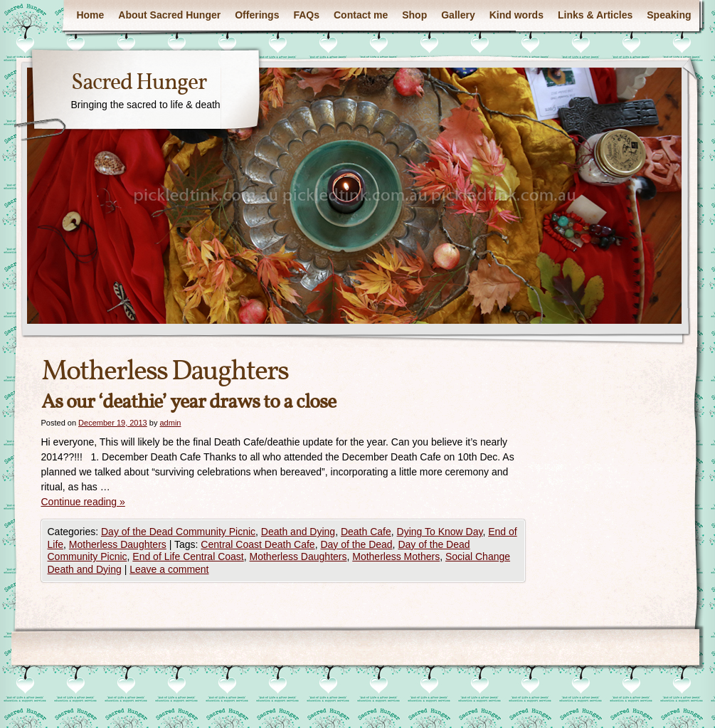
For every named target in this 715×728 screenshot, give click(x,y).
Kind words (517, 15)
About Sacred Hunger (169, 15)
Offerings (257, 15)
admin (170, 423)
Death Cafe (366, 532)
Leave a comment (169, 569)
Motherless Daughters (118, 544)
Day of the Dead (356, 544)
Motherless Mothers (396, 556)
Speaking (669, 15)
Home (90, 15)
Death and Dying (298, 532)
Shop (414, 15)
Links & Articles (595, 15)
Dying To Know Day (440, 532)
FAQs (306, 15)
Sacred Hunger (139, 83)
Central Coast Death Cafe (258, 544)
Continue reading (83, 502)
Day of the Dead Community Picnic (178, 532)
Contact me (361, 15)
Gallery (458, 15)
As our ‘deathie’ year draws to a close (189, 402)
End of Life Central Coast (188, 556)
